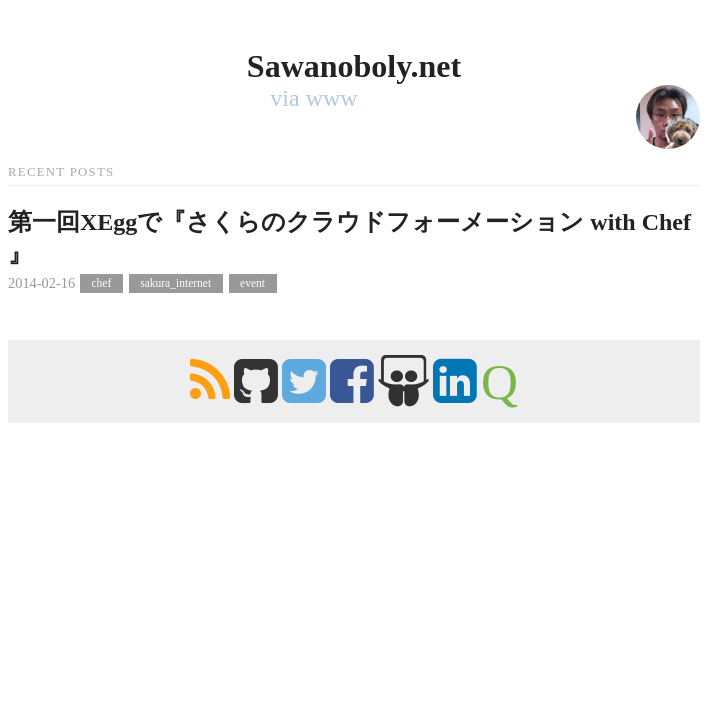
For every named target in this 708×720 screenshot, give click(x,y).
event (252, 284)
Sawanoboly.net (354, 66)
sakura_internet (175, 284)
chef (101, 284)
